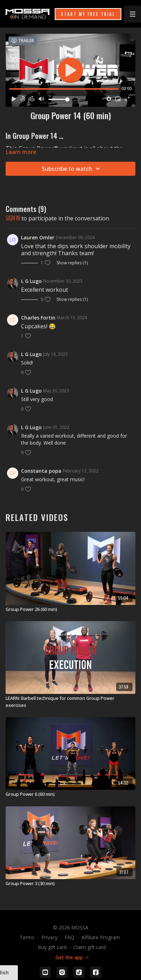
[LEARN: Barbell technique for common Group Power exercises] (70, 702)
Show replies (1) (72, 263)
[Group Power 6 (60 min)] (70, 794)
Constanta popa (41, 471)
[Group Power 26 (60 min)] (70, 610)
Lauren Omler (38, 237)
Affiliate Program (101, 937)
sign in (13, 218)
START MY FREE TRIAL (88, 14)
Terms (27, 937)
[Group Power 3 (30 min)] (70, 884)
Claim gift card (90, 947)
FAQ (69, 937)
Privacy (49, 937)
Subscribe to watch (72, 169)
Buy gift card (52, 947)
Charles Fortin (38, 318)
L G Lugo (31, 281)
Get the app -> (72, 957)
